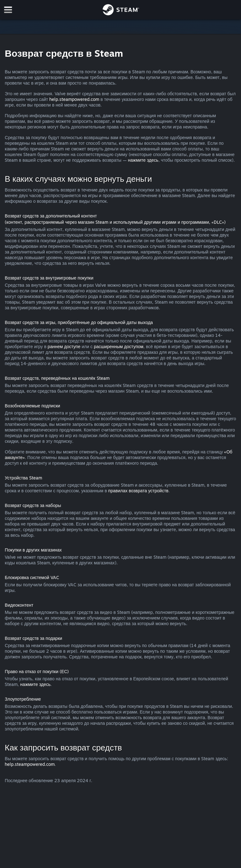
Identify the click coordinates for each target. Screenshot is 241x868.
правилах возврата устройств (138, 491)
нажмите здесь (143, 160)
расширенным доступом (119, 346)
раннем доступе (64, 346)
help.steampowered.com (74, 99)
